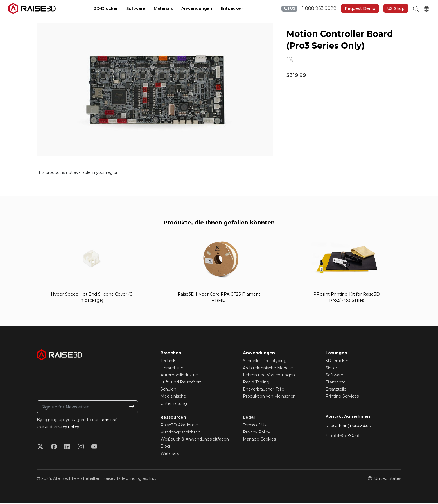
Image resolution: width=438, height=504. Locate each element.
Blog (165, 448)
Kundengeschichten (180, 433)
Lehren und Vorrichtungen (269, 376)
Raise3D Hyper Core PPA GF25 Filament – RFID (219, 298)
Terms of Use (256, 426)
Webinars (170, 455)
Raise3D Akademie (179, 426)
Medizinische (173, 398)
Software (334, 376)
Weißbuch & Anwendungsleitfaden (195, 440)
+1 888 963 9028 (309, 9)
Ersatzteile (336, 390)
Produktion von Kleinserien (269, 398)
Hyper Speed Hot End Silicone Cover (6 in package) (92, 298)
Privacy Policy (68, 428)
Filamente (336, 383)
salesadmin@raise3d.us (348, 427)
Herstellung (172, 369)
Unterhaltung (174, 405)
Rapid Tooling (256, 383)
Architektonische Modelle (268, 369)
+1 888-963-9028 (343, 437)
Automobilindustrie (179, 376)
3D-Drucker (337, 362)
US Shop (396, 8)
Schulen (168, 390)
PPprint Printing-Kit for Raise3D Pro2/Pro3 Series (347, 298)
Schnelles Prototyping (265, 362)
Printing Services (342, 398)
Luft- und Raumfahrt (181, 383)
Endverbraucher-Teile (264, 390)
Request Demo (360, 8)
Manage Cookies (259, 440)
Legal (249, 418)
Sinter (331, 369)
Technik (168, 362)
